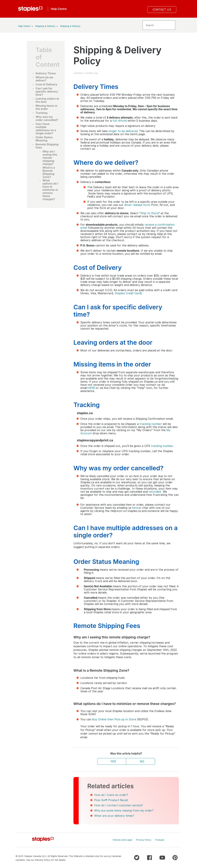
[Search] (159, 25)
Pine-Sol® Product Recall (111, 800)
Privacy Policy (144, 840)
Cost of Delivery (46, 84)
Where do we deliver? (44, 79)
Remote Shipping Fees (47, 146)
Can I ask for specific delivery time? (47, 91)
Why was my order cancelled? (47, 118)
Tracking (41, 113)
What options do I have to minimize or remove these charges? (50, 190)
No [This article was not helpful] (142, 761)
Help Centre (24, 26)
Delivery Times (46, 73)
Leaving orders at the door (47, 100)
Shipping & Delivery (45, 26)
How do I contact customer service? (119, 805)
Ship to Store (150, 213)
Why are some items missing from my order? (124, 810)
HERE (91, 388)
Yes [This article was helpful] (113, 761)
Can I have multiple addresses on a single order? (46, 129)
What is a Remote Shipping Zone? (49, 172)
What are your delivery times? (114, 816)
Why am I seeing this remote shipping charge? (50, 158)
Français (160, 840)
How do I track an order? (111, 795)
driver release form (137, 205)
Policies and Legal (122, 840)
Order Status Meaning (44, 139)
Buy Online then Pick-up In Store (114, 719)
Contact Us (162, 10)
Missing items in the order (47, 107)
